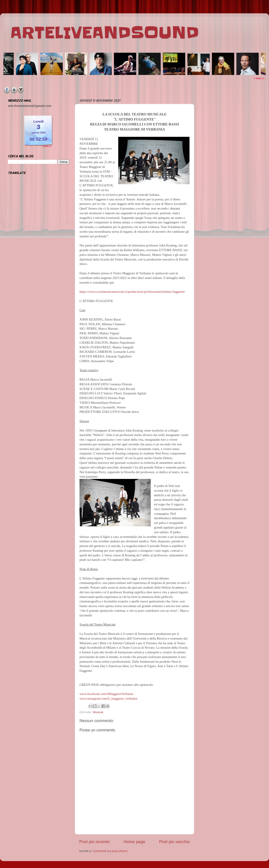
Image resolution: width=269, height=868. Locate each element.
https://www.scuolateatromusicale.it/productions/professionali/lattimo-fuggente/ (132, 292)
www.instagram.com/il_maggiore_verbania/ (109, 698)
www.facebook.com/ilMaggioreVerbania (106, 694)
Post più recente (95, 842)
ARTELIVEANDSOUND (105, 33)
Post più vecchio (174, 842)
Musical (98, 712)
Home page (134, 842)
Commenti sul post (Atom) (110, 851)
